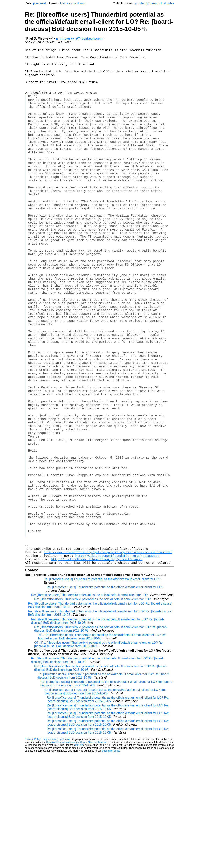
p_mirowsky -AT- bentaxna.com (79, 38)
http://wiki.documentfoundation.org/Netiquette (117, 668)
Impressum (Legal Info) (56, 853)
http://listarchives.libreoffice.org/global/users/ (97, 673)
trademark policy (111, 865)
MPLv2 (79, 859)
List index (168, 3)
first (63, 3)
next (43, 3)
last (82, 3)
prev (36, 3)
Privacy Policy (33, 853)
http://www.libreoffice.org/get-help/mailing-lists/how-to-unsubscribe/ (108, 664)
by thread (152, 3)
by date (139, 3)
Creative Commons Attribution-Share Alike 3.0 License (76, 856)
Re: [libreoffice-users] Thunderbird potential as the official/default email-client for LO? (102, 693)
